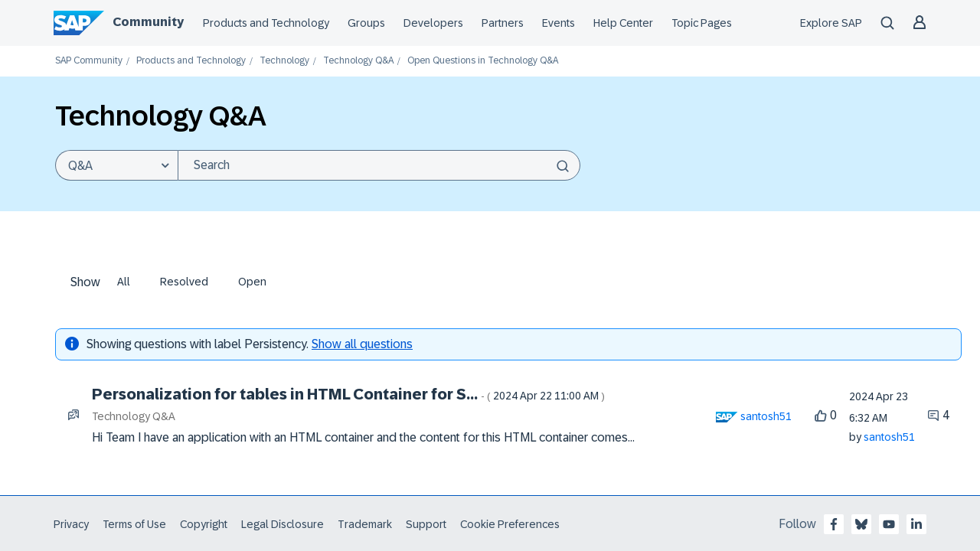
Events (559, 23)
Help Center (623, 23)
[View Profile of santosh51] (766, 416)
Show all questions (362, 344)
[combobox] (379, 165)
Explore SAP (831, 23)
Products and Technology (266, 23)
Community (148, 22)
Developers (433, 23)
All (124, 282)
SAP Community (89, 61)
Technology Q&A (358, 61)
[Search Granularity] (116, 165)
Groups (366, 23)
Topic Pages (702, 23)
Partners (503, 23)
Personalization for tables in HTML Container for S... (348, 394)
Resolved (184, 282)
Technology (284, 61)
